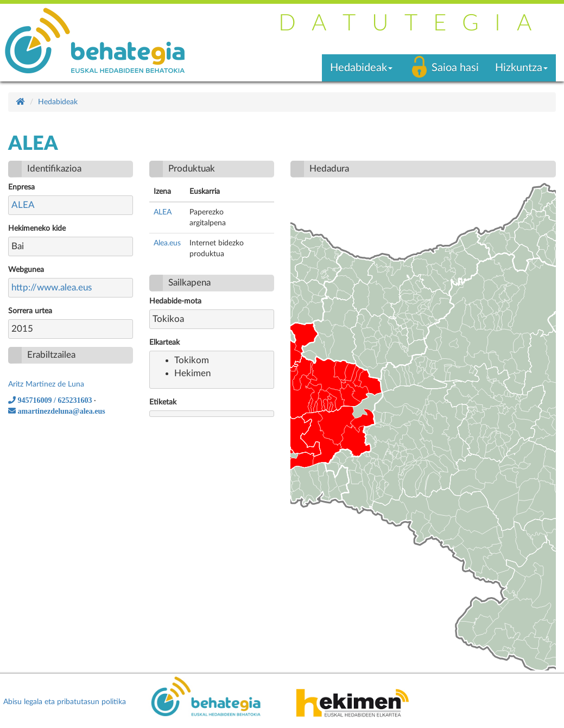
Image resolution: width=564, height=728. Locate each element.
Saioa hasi (455, 68)
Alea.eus (167, 243)
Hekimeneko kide (37, 229)
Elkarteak (164, 343)
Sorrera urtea (30, 311)
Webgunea (26, 270)
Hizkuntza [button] (521, 68)
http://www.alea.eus (52, 287)
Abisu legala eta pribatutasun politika (65, 702)
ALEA (23, 205)
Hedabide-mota (175, 301)
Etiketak (163, 402)
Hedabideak (58, 102)
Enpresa (21, 187)
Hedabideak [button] (361, 68)
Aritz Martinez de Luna (46, 384)
